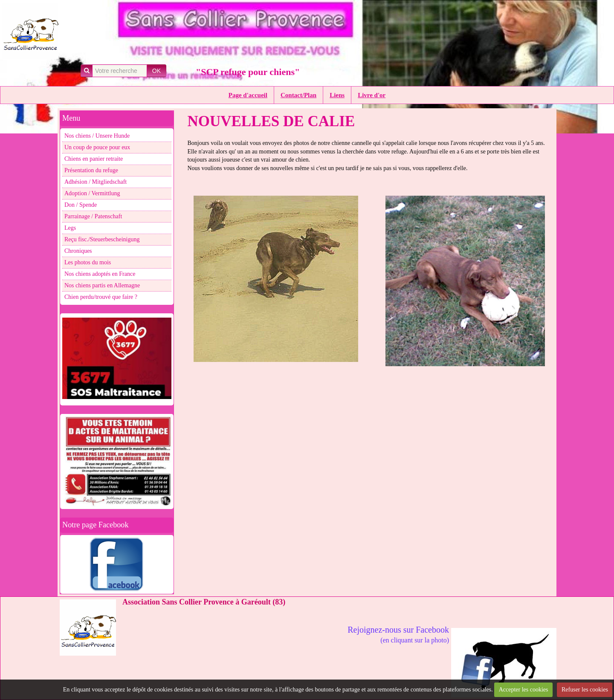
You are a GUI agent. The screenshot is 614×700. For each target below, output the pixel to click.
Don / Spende (81, 205)
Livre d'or (372, 95)
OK (156, 71)
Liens (337, 95)
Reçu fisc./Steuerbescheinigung (102, 239)
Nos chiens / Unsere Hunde (97, 136)
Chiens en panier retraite (94, 159)
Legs (70, 228)
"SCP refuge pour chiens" (248, 72)
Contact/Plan (298, 95)
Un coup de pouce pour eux (97, 147)
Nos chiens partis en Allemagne (102, 285)
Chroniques (78, 251)
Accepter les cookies (524, 690)
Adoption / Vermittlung (92, 193)
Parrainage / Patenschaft (93, 216)
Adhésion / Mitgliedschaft (96, 182)
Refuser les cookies (585, 690)
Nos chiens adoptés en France (100, 274)
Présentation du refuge (91, 170)
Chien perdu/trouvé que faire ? (101, 297)
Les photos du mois (88, 262)
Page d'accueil (248, 95)
